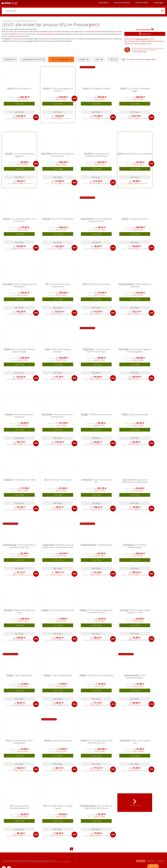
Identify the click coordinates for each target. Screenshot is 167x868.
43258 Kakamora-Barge (138, 415)
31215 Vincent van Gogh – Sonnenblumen (60, 285)
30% (36, 117)
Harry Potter (47, 154)
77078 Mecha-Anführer (139, 219)
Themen (142, 3)
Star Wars (9, 154)
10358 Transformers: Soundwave (141, 285)
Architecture (87, 480)
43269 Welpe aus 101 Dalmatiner (138, 154)
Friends (9, 415)
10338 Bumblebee (105, 545)
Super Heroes (87, 219)
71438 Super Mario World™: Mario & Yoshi (99, 351)
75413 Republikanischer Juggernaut (24, 155)
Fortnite (125, 219)
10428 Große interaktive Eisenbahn (61, 351)
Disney (121, 154)
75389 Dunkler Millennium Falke (24, 611)
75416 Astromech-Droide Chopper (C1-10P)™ (138, 611)
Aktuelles (122, 3)
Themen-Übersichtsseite (93, 32)
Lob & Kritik (153, 866)
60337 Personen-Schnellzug (99, 284)
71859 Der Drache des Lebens (62, 610)
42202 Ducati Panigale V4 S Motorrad (62, 90)
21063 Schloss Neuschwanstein (137, 546)
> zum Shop (19, 104)
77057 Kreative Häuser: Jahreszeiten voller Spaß (23, 546)
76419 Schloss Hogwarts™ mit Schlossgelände (139, 351)
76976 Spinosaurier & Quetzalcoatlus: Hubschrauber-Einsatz (58, 546)
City (85, 284)
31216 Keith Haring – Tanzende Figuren (60, 807)
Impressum (161, 861)
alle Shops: (19, 112)
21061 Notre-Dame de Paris (102, 481)
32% (151, 164)
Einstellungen (158, 3)
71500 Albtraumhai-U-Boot (24, 480)
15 (95, 849)
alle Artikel (9, 59)
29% (113, 117)
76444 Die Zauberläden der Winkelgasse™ (25, 285)
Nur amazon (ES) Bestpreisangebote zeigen (141, 59)
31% (151, 248)
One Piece (88, 154)
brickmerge (141, 861)
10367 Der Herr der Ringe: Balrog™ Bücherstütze (99, 807)
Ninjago (84, 415)
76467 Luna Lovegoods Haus (141, 742)
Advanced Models (126, 284)
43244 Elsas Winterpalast (61, 741)
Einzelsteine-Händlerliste (46, 34)
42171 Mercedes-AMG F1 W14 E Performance (23, 220)
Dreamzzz (8, 480)
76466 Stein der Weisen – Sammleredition (63, 416)
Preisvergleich (103, 3)
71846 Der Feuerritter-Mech (100, 415)
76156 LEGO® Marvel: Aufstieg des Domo (100, 220)
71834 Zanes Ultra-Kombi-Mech (100, 675)
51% (113, 248)
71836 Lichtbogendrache (62, 675)
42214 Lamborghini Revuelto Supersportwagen (23, 351)
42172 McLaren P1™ (23, 89)
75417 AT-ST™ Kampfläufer (62, 219)
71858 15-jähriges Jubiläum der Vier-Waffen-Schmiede (100, 611)
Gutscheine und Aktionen (17, 36)
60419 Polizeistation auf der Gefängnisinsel (22, 742)
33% (74, 639)
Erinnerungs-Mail (141, 39)
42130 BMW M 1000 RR (100, 89)
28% (113, 378)
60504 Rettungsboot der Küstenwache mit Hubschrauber (135, 481)
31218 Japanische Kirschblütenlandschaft (19, 807)
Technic (11, 89)
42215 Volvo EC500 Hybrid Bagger (139, 90)
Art (47, 284)
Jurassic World (49, 545)
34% (36, 164)
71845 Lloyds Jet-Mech (23, 675)
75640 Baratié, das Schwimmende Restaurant (97, 155)
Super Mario (88, 349)
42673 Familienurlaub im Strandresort (23, 416)
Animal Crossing (9, 545)
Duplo (48, 349)
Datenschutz (151, 861)
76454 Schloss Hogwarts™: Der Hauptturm (63, 155)
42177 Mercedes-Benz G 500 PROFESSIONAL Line (100, 742)
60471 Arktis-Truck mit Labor (60, 480)
